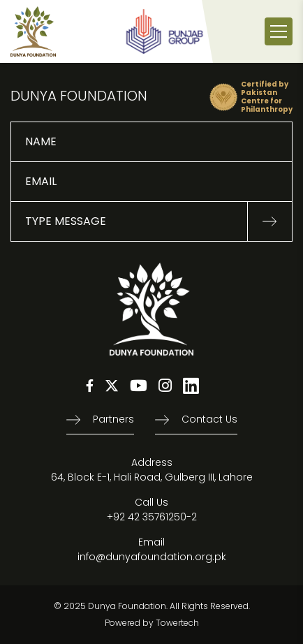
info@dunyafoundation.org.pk (152, 557)
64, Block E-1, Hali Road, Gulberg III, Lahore (152, 477)
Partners (113, 419)
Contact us (209, 419)
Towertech (177, 623)
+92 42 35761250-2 (152, 517)
